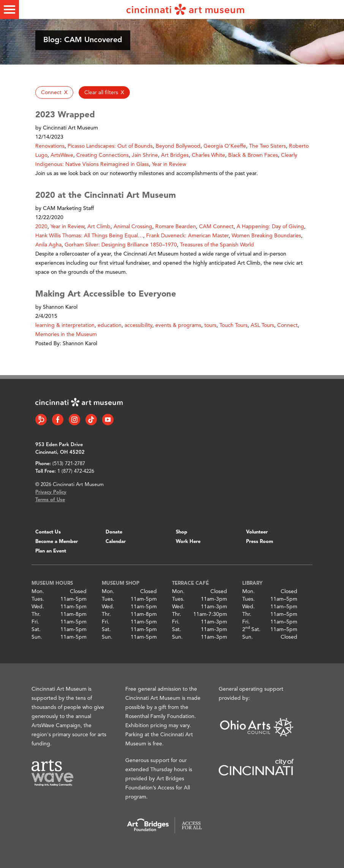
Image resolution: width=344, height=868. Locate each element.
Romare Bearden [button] (176, 227)
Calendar (116, 542)
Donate (114, 532)
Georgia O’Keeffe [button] (225, 146)
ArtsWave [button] (62, 155)
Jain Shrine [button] (145, 155)
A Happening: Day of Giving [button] (270, 227)
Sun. (37, 637)
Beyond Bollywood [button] (178, 146)
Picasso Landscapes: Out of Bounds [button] (110, 146)
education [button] (110, 325)
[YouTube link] (108, 420)
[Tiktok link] (91, 420)
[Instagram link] (74, 420)
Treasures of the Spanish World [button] (217, 245)
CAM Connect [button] (216, 227)
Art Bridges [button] (175, 155)
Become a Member (57, 542)
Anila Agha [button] (48, 245)
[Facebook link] (58, 420)
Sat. (36, 630)
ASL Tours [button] (262, 325)
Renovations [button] (50, 146)
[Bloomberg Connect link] (41, 420)
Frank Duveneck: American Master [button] (187, 236)
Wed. (38, 607)
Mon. (38, 592)
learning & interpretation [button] (65, 325)
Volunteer (257, 532)
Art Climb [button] (99, 227)
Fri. (35, 622)
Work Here (188, 542)
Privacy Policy (51, 492)
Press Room (260, 542)
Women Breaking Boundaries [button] (266, 236)
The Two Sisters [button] (267, 146)
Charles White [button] (208, 155)
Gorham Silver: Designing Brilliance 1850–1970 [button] (121, 245)
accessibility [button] (138, 325)
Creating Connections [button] (103, 155)
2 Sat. (251, 630)
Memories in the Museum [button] (66, 335)
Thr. (36, 614)
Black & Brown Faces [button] (253, 155)
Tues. (38, 599)
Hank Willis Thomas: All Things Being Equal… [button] (89, 236)
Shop (181, 532)
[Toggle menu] (9, 9)
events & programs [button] (178, 325)
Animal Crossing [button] (133, 227)
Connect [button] (287, 325)
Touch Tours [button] (234, 325)
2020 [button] (41, 227)
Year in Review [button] (169, 164)
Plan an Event (51, 551)
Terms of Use (50, 500)
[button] (54, 92)
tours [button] (210, 325)
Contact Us (48, 532)
